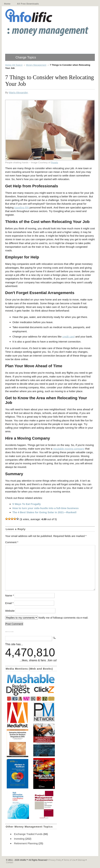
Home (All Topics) (14, 65)
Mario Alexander (18, 92)
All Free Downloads (28, 4)
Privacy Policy (55, 860)
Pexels (54, 163)
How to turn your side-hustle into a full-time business (46, 508)
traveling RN (22, 207)
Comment (12, 542)
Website (10, 611)
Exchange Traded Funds (28, 834)
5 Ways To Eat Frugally (27, 504)
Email (9, 603)
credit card (69, 337)
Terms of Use (70, 860)
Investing (19, 839)
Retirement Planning (26, 843)
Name (10, 595)
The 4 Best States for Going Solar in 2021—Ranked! (44, 512)
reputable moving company (69, 449)
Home (7, 4)
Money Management (36, 65)
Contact (10, 862)
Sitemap (81, 860)
